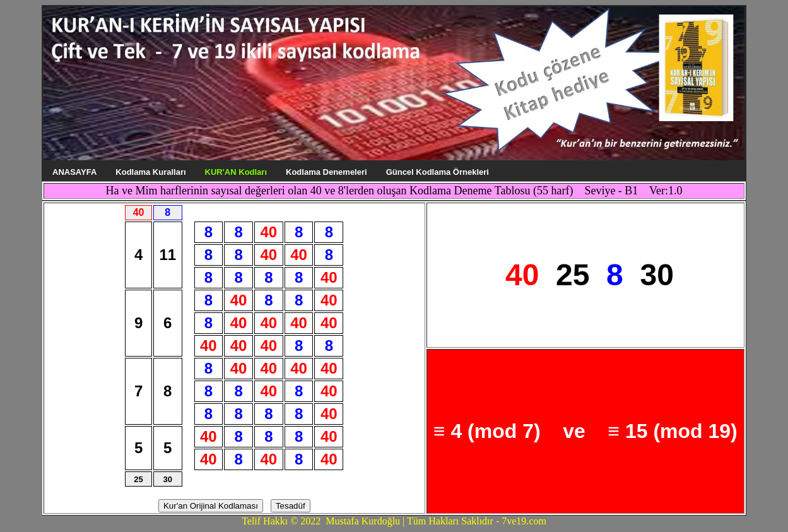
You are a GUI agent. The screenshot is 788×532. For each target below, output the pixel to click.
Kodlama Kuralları (150, 172)
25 (138, 479)
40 (268, 232)
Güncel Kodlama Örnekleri (438, 172)
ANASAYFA (74, 172)
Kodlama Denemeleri (326, 172)
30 (167, 479)
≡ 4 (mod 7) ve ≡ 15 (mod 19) (585, 431)
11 (168, 255)
